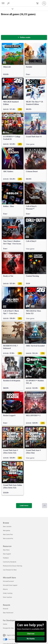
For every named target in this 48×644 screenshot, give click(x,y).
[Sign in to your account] (44, 3)
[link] (13, 60)
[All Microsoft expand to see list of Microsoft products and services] (3, 3)
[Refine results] (24, 37)
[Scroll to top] (45, 506)
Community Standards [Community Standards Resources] (10, 562)
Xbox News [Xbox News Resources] (6, 550)
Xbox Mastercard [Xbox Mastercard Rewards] (8, 613)
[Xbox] (6, 9)
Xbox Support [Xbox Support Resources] (7, 554)
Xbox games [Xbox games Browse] (7, 530)
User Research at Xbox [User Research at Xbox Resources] (10, 570)
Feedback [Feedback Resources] (6, 558)
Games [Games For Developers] (5, 624)
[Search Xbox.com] (9, 3)
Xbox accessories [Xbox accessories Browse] (8, 538)
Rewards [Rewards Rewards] (6, 609)
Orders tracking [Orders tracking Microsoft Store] (8, 593)
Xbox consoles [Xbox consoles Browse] (7, 526)
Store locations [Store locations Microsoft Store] (7, 597)
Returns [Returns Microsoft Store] (5, 589)
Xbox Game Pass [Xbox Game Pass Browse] (8, 534)
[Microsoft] (24, 2)
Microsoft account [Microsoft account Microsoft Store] (8, 581)
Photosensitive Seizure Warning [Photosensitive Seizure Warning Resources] (12, 566)
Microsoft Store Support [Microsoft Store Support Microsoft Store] (10, 585)
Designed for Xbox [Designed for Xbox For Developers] (8, 628)
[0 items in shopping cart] (38, 3)
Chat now (31, 634)
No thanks (31, 639)
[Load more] (24, 506)
